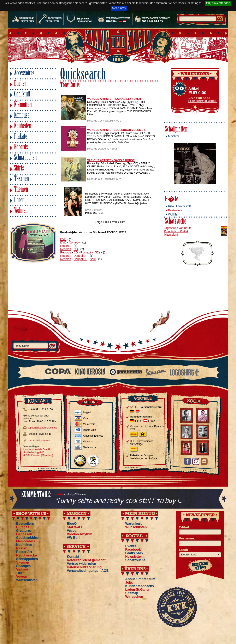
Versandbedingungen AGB (88, 571)
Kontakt (73, 557)
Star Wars (75, 527)
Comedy (74, 242)
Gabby (59, 494)
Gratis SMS (134, 553)
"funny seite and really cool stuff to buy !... (119, 501)
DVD (63, 239)
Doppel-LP (81, 256)
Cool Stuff (22, 95)
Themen (21, 190)
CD (76, 249)
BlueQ (72, 524)
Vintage (22, 569)
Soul (93, 259)
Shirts (19, 169)
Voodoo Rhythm (79, 534)
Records (21, 148)
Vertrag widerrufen (81, 564)
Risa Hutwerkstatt (179, 206)
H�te (172, 200)
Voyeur (22, 576)
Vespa (72, 531)
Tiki (19, 573)
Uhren (19, 200)
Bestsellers (175, 210)
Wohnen (21, 211)
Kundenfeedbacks (140, 586)
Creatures (24, 531)
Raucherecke (26, 555)
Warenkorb (134, 524)
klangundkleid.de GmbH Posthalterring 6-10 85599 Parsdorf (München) (38, 452)
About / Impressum (140, 579)
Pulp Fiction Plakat (176, 231)
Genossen (24, 534)
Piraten (22, 548)
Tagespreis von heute (178, 228)
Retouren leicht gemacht (86, 560)
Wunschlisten (27, 580)
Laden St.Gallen (138, 590)
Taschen (21, 179)
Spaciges (23, 566)
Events (131, 546)
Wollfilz (173, 214)
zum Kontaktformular (39, 441)
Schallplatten (176, 130)
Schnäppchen (25, 158)
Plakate (21, 137)
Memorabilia (26, 541)
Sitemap (23, 562)
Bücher (20, 84)
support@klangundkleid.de (42, 428)
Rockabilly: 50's (90, 252)
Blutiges (23, 527)
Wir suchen (134, 597)
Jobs (129, 583)
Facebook (133, 550)
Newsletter (134, 557)
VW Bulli (74, 538)
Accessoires (24, 74)
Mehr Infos (119, 8)
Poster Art (24, 552)
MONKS (173, 136)
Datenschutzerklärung (84, 567)
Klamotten (23, 105)
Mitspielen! (171, 235)
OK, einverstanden (218, 3)
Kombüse (22, 116)
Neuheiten (23, 126)
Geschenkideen (28, 538)
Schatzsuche (176, 222)
